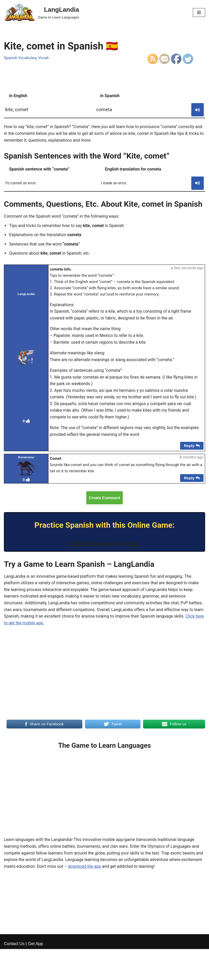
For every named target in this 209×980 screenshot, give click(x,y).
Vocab (44, 58)
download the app (85, 867)
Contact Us (14, 974)
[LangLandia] (42, 12)
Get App (35, 974)
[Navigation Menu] (199, 12)
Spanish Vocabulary (20, 58)
